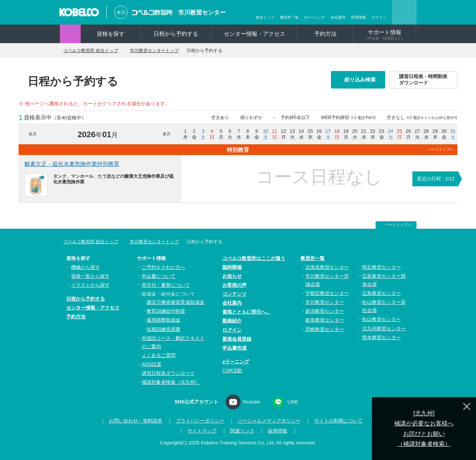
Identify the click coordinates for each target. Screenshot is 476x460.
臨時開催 (232, 267)
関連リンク (242, 431)
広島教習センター (382, 293)
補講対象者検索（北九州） (171, 382)
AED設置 (152, 364)
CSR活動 (232, 371)
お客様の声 (234, 285)
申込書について (159, 276)
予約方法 (325, 34)
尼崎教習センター (325, 329)
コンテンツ (234, 294)
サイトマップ (202, 431)
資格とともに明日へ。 (247, 312)
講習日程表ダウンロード (168, 373)
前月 (33, 134)
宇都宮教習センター (327, 293)
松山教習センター (382, 319)
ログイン (379, 17)
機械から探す (86, 267)
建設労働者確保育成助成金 (176, 302)
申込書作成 (234, 348)
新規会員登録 (237, 339)
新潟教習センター (325, 311)
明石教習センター (382, 267)
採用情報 (358, 17)
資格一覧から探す (90, 276)
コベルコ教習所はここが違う (254, 258)
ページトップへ (441, 149)
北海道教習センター (327, 267)
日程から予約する (176, 34)
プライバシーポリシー (198, 421)
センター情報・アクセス (255, 34)
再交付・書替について (166, 285)
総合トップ (265, 17)
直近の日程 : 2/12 (436, 179)
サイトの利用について (336, 421)
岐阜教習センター (325, 320)
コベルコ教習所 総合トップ (95, 51)
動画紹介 (232, 321)
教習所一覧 (289, 17)
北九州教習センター (384, 329)
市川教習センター (202, 12)
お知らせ (232, 276)
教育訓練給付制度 (166, 311)
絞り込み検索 (362, 80)
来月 (167, 134)
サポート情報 (385, 35)
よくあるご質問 (159, 355)
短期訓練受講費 (163, 329)
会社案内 (338, 17)
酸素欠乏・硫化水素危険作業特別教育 (72, 164)
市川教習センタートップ (165, 51)
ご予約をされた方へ (163, 267)
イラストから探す (90, 285)
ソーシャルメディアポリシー (267, 421)
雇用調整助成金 (163, 320)
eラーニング (315, 17)
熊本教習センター (382, 337)
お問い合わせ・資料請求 (133, 421)
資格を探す (111, 34)
